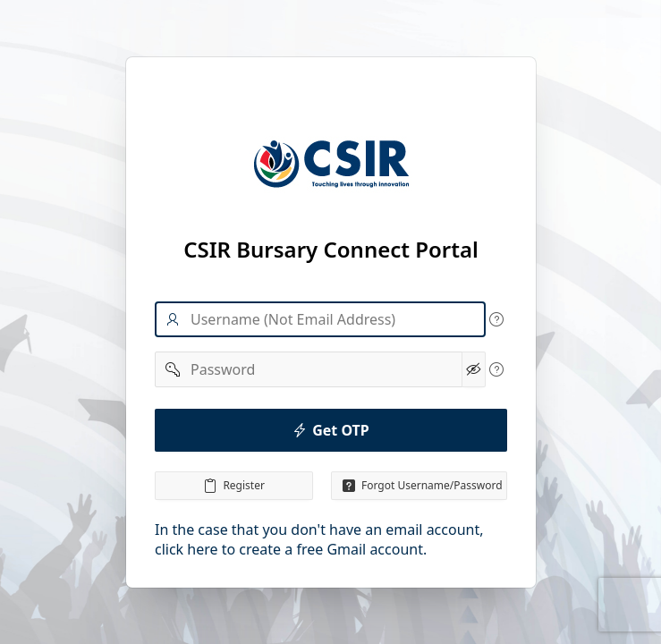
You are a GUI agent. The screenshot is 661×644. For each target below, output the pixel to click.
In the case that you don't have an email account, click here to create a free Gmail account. (319, 539)
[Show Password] (473, 369)
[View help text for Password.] (496, 369)
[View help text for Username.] (496, 319)
